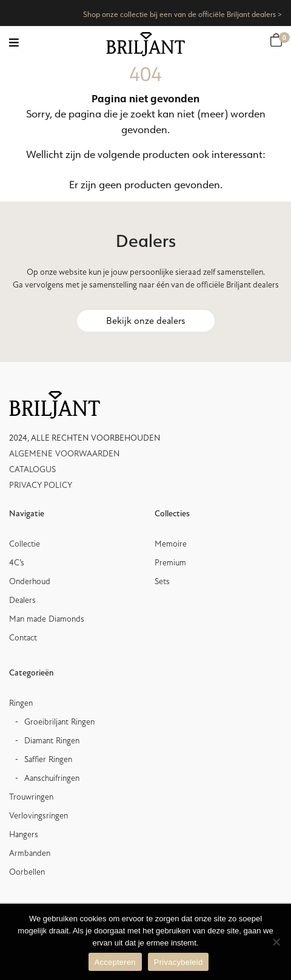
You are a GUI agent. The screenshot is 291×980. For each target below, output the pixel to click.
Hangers (24, 834)
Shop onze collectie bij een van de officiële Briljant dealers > (182, 14)
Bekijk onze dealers (146, 321)
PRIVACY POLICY (41, 485)
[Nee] (276, 942)
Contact (23, 638)
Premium (170, 563)
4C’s (17, 563)
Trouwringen (31, 797)
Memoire (171, 544)
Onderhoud (30, 581)
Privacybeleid (179, 962)
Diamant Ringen (52, 741)
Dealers (22, 600)
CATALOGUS (32, 469)
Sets (162, 581)
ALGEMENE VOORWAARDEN (65, 454)
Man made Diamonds (47, 619)
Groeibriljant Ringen (59, 722)
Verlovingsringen (38, 816)
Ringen (21, 703)
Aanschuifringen (52, 778)
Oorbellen (27, 872)
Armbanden (30, 853)
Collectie (25, 544)
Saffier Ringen (48, 759)
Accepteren (115, 962)
